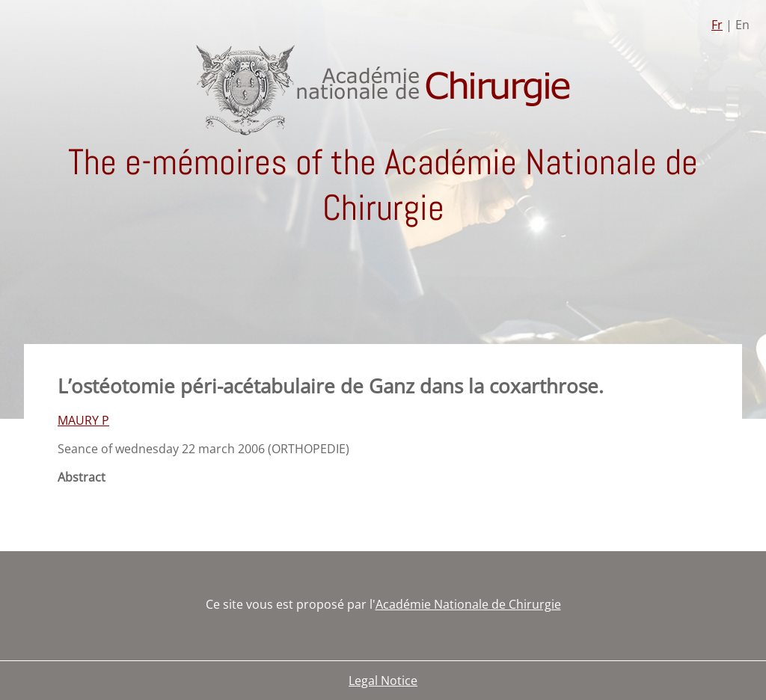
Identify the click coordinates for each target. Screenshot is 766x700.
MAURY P (83, 420)
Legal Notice (383, 681)
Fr (717, 25)
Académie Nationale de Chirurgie (468, 604)
